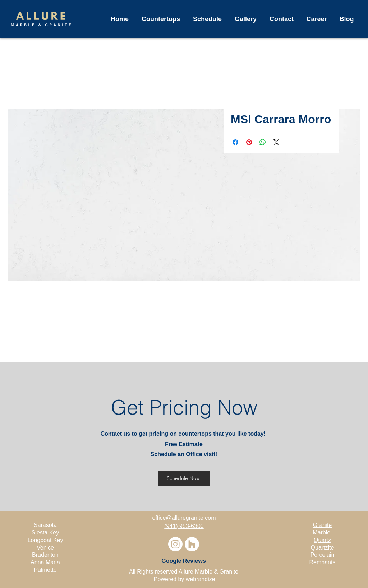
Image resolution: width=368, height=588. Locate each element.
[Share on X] (276, 142)
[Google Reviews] (184, 561)
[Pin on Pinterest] (249, 142)
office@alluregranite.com (184, 518)
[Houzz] (192, 544)
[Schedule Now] (184, 478)
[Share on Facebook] (235, 142)
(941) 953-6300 (184, 526)
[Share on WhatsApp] (263, 142)
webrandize (201, 579)
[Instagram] (175, 544)
